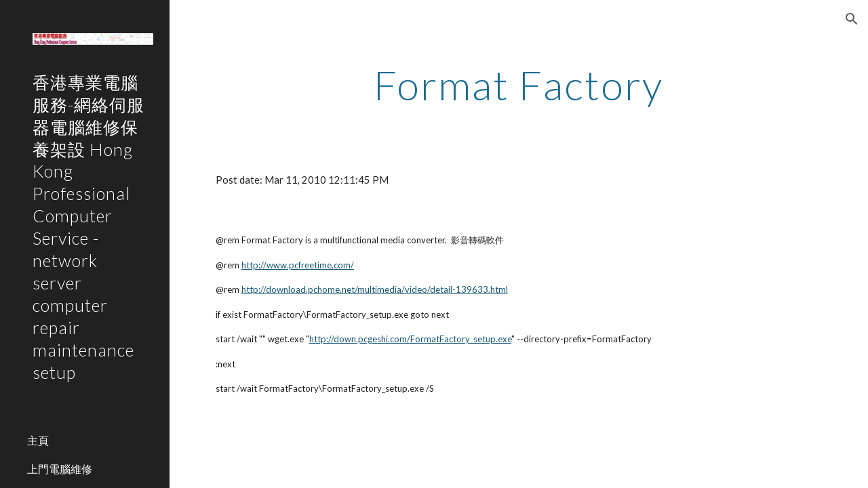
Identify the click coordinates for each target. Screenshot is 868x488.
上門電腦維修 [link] (60, 469)
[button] (852, 19)
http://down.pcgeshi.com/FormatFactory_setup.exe (410, 339)
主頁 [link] (38, 440)
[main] (518, 85)
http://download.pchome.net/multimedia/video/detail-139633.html (375, 289)
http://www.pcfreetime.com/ (298, 265)
